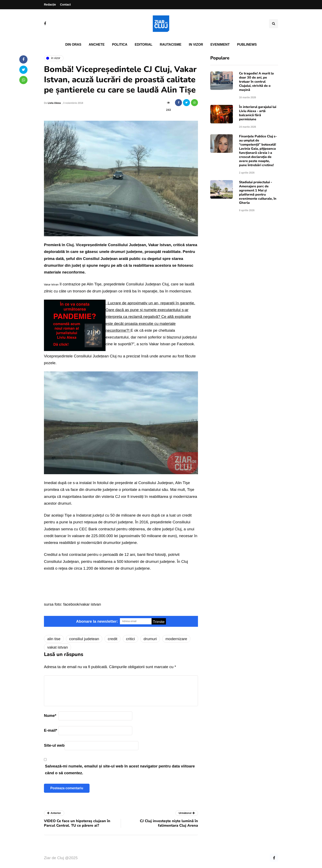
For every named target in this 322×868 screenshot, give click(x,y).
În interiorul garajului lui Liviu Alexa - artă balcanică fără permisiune (258, 113)
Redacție (50, 5)
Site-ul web (54, 745)
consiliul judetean (84, 639)
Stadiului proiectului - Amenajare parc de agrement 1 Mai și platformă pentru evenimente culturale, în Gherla (258, 192)
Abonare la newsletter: (97, 621)
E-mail (51, 730)
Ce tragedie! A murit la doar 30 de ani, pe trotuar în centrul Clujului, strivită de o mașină (256, 82)
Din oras (73, 45)
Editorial (144, 45)
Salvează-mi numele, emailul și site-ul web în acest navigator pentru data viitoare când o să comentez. (120, 769)
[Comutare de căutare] (274, 24)
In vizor (196, 45)
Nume (50, 716)
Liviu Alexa (54, 103)
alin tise (54, 639)
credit (113, 639)
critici (131, 639)
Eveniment (220, 45)
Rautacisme (171, 45)
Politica (120, 45)
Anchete (97, 45)
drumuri (150, 639)
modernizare (176, 639)
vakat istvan (57, 647)
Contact (65, 5)
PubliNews (247, 45)
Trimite (159, 622)
